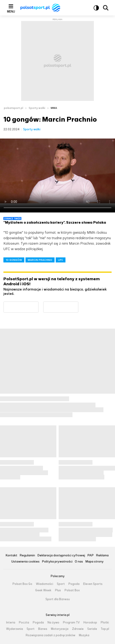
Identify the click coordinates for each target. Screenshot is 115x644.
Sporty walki (37, 108)
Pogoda (74, 584)
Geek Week (43, 590)
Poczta (24, 623)
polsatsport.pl (14, 108)
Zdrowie (78, 629)
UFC (61, 260)
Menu (11, 11)
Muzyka (84, 635)
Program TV (71, 623)
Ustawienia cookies (25, 562)
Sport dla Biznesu (58, 599)
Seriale (92, 629)
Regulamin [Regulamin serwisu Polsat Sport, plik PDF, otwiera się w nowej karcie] (27, 556)
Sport (61, 584)
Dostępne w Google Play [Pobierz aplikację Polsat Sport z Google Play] (39, 304)
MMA (54, 108)
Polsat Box (72, 590)
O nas (79, 562)
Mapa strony (94, 562)
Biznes (43, 629)
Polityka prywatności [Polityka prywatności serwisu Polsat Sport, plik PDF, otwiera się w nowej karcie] (57, 562)
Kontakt (11, 556)
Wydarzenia (15, 629)
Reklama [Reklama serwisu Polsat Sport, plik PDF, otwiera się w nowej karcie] (102, 556)
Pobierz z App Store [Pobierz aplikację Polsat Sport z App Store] (78, 304)
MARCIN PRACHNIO (40, 260)
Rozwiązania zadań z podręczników (50, 635)
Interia (11, 623)
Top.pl (105, 629)
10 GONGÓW (14, 260)
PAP (90, 556)
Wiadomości (45, 584)
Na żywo (53, 623)
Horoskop (90, 623)
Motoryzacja (60, 629)
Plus (58, 590)
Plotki (105, 623)
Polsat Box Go (22, 584)
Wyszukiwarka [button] (106, 8)
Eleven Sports (93, 584)
